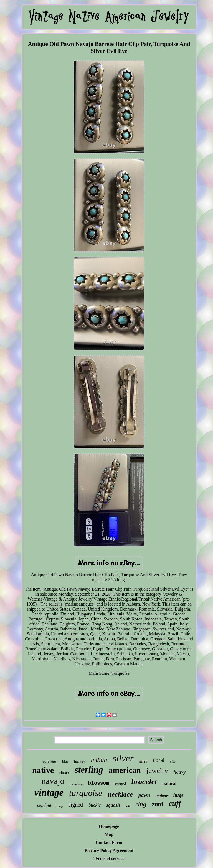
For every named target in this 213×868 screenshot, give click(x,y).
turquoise (86, 793)
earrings (50, 761)
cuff (175, 803)
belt (128, 806)
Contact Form (109, 842)
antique (162, 796)
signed (76, 805)
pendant (44, 805)
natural (170, 783)
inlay (143, 761)
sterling (89, 770)
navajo (53, 781)
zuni (158, 804)
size (173, 761)
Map (109, 834)
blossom (99, 783)
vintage (49, 793)
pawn (144, 795)
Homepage (109, 826)
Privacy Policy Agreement (109, 850)
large (60, 806)
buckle (95, 805)
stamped (120, 784)
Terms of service (109, 858)
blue (65, 761)
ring (141, 804)
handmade (76, 784)
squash (113, 805)
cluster (64, 773)
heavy (180, 772)
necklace (120, 794)
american (125, 770)
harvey (80, 761)
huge (178, 795)
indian (99, 760)
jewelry (157, 771)
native (43, 770)
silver (123, 758)
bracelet (144, 781)
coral (159, 760)
